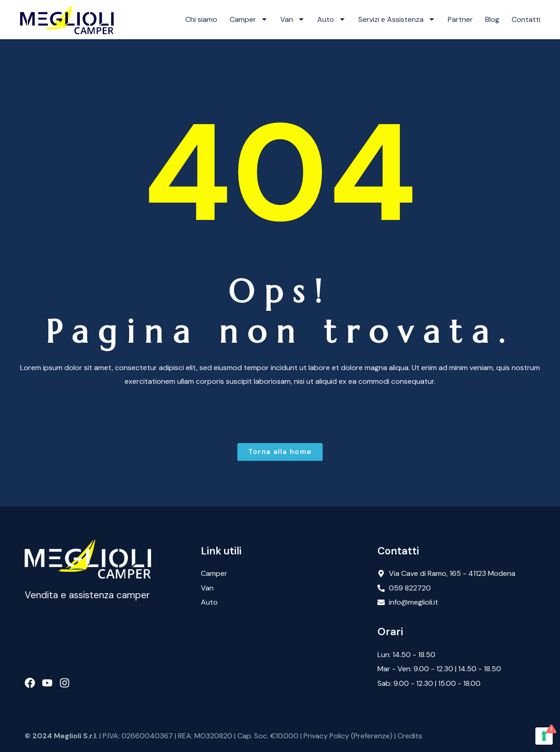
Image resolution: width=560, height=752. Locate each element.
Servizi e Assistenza (397, 19)
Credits (410, 736)
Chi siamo (201, 19)
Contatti (526, 19)
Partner (460, 19)
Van (293, 19)
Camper (249, 19)
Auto (332, 19)
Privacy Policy (326, 736)
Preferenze (372, 736)
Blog (492, 19)
